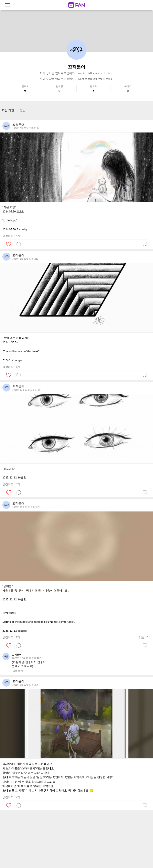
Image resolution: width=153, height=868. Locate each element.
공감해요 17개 (11, 797)
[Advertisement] (76, 840)
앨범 (23, 110)
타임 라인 (8, 110)
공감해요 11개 (11, 367)
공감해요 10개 (11, 484)
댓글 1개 (144, 637)
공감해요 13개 (11, 236)
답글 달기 (18, 671)
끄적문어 (17, 655)
